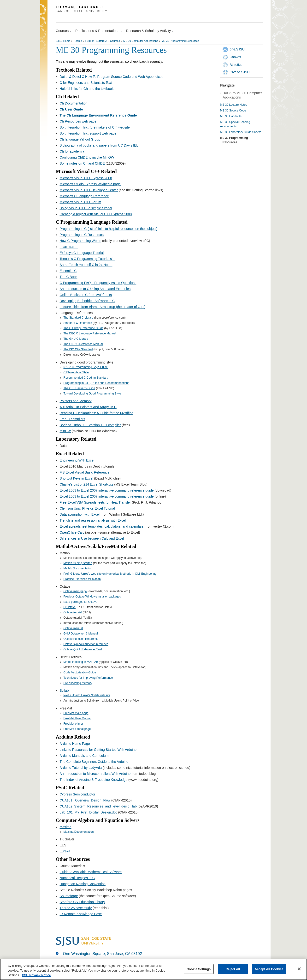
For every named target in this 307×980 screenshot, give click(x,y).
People (78, 41)
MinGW (65, 431)
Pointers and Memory (76, 401)
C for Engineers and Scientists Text (86, 83)
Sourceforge (69, 896)
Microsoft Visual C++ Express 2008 (86, 178)
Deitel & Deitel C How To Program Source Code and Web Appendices (112, 77)
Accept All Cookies (269, 969)
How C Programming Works (80, 241)
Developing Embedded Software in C (87, 301)
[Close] (299, 969)
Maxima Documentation (79, 832)
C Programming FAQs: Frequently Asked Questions (98, 283)
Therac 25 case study (76, 908)
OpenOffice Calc (72, 532)
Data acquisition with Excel (80, 514)
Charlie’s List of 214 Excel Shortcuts (87, 484)
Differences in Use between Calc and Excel (92, 538)
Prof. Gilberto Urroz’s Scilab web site (87, 695)
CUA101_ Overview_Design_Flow (85, 800)
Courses (115, 41)
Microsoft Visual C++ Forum (80, 202)
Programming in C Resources (82, 235)
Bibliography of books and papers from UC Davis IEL (99, 145)
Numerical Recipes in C (77, 878)
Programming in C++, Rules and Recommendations (96, 383)
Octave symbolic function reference (86, 644)
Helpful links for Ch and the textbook (87, 89)
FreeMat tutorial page (77, 729)
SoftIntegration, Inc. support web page (88, 133)
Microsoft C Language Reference (84, 196)
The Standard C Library (79, 318)
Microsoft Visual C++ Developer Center (89, 190)
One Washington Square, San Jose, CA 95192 (103, 954)
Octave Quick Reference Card (83, 649)
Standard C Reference (78, 323)
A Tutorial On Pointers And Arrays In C (88, 407)
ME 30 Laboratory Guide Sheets (241, 132)
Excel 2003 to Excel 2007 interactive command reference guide (107, 490)
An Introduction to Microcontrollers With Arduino (95, 774)
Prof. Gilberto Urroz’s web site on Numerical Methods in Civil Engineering (110, 574)
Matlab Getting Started (78, 563)
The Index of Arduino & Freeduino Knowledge (94, 780)
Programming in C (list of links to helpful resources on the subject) (109, 229)
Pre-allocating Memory (78, 683)
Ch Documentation (74, 103)
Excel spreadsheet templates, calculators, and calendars (102, 526)
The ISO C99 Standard (78, 349)
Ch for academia (72, 151)
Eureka (65, 851)
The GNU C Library (76, 339)
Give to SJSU (240, 72)
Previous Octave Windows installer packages (92, 597)
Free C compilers (73, 419)
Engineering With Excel (77, 460)
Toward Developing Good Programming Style (92, 394)
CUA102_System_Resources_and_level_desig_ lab (98, 806)
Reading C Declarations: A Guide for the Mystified (97, 413)
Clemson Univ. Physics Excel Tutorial (87, 508)
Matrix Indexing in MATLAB (81, 662)
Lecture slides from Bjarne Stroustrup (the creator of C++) (103, 307)
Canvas (235, 57)
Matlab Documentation (78, 568)
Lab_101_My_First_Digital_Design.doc (89, 812)
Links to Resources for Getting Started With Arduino (98, 750)
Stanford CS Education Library (82, 902)
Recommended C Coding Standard (86, 378)
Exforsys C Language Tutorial (82, 253)
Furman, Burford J (96, 41)
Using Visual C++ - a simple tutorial (86, 208)
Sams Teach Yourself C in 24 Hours (86, 265)
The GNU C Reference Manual (83, 344)
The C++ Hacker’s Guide (79, 388)
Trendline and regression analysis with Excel (93, 520)
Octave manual (73, 628)
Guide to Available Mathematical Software (91, 872)
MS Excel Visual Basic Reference (85, 472)
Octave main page (75, 591)
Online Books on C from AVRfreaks (86, 295)
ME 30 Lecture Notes (234, 105)
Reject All (233, 969)
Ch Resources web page (78, 121)
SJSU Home (63, 41)
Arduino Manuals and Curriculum (84, 756)
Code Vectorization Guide (80, 672)
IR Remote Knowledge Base (81, 914)
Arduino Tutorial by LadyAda (81, 768)
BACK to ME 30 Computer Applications (242, 95)
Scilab (64, 690)
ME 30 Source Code (233, 111)
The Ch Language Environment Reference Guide (98, 115)
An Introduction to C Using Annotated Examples (95, 289)
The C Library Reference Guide (84, 328)
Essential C (68, 271)
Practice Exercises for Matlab (82, 579)
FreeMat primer (73, 724)
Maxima (66, 827)
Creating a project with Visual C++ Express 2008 (96, 214)
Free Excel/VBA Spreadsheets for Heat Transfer (95, 502)
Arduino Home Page (75, 744)
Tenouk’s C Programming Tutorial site (88, 259)
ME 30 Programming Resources (180, 41)
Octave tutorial (73, 612)
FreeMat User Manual (77, 718)
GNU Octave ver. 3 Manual (81, 634)
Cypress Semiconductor (78, 794)
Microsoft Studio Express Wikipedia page (90, 184)
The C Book (69, 277)
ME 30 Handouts (231, 116)
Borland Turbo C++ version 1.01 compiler (90, 425)
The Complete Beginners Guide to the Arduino (94, 762)
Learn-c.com (69, 247)
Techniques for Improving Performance (88, 678)
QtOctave (70, 607)
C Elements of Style (76, 372)
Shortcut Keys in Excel (77, 478)
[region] (153, 969)
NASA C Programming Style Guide (86, 367)
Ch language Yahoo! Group (80, 139)
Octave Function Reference (81, 639)
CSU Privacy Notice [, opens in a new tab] (36, 975)
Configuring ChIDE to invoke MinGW (87, 157)
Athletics (236, 65)
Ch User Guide (71, 109)
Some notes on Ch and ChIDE (82, 163)
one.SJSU (237, 49)
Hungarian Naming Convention (83, 884)
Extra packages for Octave (80, 602)
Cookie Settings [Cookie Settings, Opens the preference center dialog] (199, 969)
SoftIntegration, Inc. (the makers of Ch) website (95, 127)
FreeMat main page (76, 713)
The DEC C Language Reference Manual (90, 333)
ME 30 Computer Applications (141, 41)
